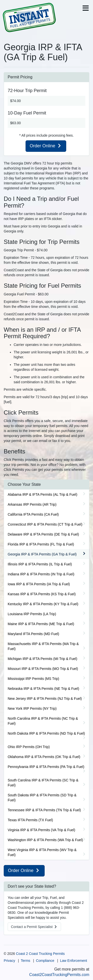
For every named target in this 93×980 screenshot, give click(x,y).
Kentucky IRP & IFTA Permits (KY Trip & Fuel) (43, 604)
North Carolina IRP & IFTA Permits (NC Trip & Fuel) (43, 721)
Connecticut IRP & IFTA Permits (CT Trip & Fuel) (45, 524)
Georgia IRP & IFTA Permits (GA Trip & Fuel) (42, 554)
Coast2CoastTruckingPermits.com (59, 975)
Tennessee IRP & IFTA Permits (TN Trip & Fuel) (44, 810)
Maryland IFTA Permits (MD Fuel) (33, 634)
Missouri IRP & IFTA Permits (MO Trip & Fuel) (43, 669)
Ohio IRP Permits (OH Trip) (29, 747)
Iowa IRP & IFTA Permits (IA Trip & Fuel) (39, 584)
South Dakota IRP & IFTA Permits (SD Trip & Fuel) (42, 798)
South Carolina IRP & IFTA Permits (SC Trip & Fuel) (43, 783)
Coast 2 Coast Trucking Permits (40, 954)
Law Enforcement (74, 961)
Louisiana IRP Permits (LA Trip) (32, 614)
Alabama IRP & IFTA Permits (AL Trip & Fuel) (43, 494)
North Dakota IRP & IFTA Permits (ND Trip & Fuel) (46, 733)
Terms (26, 961)
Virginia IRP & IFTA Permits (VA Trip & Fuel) (41, 830)
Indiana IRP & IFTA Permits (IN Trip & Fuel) (41, 574)
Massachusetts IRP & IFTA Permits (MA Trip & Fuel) (43, 646)
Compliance (45, 961)
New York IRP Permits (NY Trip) (32, 708)
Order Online (46, 146)
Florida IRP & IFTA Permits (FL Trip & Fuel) (41, 544)
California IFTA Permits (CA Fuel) (33, 514)
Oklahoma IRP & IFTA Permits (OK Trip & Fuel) (44, 757)
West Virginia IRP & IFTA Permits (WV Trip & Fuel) (42, 852)
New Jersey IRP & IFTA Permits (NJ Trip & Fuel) (45, 699)
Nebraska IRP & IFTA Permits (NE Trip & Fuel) (43, 689)
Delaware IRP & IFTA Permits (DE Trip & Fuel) (43, 534)
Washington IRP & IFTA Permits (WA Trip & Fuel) (45, 840)
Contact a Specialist (34, 927)
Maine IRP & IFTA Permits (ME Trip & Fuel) (41, 624)
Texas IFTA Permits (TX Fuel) (30, 820)
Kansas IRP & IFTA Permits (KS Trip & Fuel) (42, 594)
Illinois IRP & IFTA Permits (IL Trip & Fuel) (40, 564)
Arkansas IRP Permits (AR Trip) (32, 504)
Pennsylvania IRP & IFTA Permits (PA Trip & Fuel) (46, 767)
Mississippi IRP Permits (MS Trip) (33, 679)
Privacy (9, 961)
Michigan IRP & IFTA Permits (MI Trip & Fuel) (42, 659)
